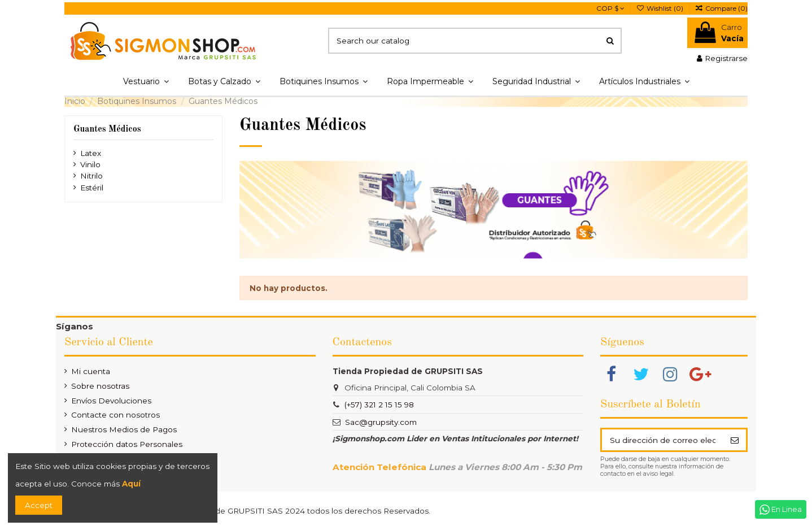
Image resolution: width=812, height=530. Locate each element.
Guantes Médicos (107, 129)
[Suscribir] (734, 440)
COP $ (610, 8)
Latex (91, 153)
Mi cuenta (91, 371)
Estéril (92, 188)
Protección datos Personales (127, 444)
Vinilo (90, 164)
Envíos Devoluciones (111, 401)
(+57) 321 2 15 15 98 (379, 405)
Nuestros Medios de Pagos (124, 429)
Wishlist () (661, 8)
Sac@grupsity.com (381, 422)
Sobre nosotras (100, 386)
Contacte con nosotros (115, 415)
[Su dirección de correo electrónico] (662, 440)
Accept (39, 505)
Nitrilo (91, 176)
